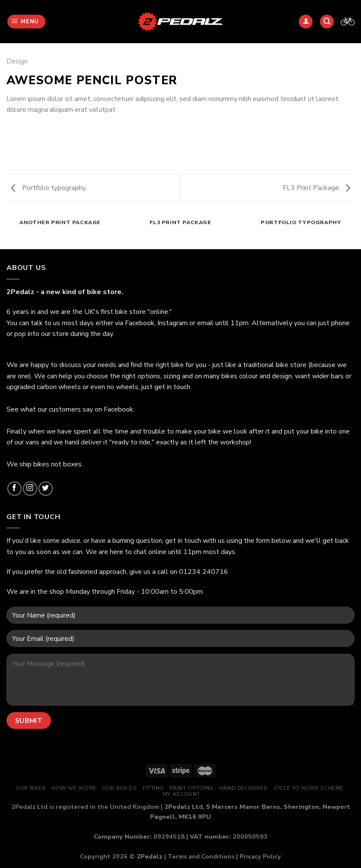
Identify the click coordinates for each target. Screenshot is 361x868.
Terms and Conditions (201, 856)
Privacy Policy (260, 856)
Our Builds (119, 788)
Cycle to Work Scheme (308, 788)
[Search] (327, 22)
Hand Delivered (244, 788)
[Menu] (27, 22)
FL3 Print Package (316, 188)
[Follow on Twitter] (46, 489)
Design (17, 61)
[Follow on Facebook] (14, 489)
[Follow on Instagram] (30, 489)
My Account (182, 794)
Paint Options (191, 788)
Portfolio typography (48, 188)
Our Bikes (31, 788)
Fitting (153, 788)
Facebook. (119, 409)
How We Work (74, 788)
